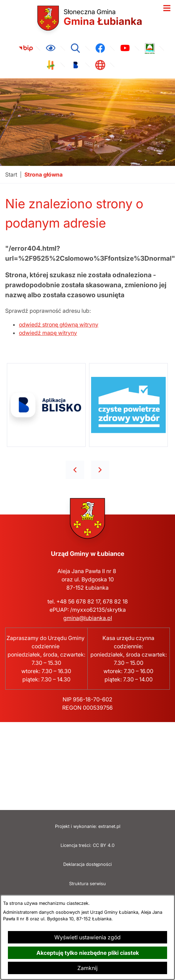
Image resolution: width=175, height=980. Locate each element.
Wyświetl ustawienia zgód (87, 937)
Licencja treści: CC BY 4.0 (87, 845)
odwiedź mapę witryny (48, 333)
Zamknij (87, 968)
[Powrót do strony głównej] (11, 175)
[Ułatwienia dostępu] (51, 48)
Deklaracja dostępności (87, 864)
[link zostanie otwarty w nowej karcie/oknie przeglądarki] (26, 48)
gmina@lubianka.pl (88, 618)
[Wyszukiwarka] (75, 48)
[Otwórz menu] (167, 8)
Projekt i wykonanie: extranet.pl (88, 826)
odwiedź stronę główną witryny (59, 324)
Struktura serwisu (87, 884)
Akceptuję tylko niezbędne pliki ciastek (88, 953)
